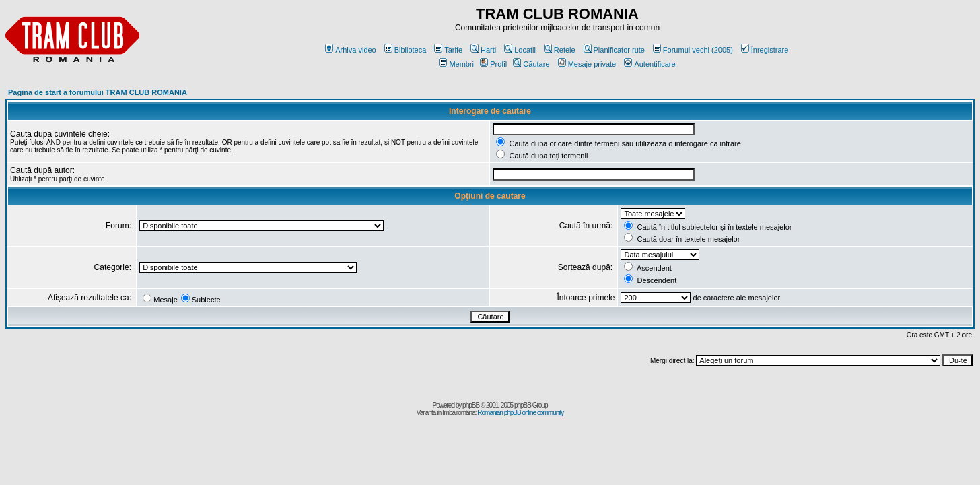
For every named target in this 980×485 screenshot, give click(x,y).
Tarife (448, 50)
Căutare (531, 64)
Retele (560, 50)
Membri (456, 64)
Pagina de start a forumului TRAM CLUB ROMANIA (98, 92)
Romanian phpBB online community (520, 413)
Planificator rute (614, 50)
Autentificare (650, 64)
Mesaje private (587, 64)
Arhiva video (351, 50)
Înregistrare (765, 50)
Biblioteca (406, 50)
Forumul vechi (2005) (693, 50)
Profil (493, 64)
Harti (483, 50)
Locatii (520, 50)
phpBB (471, 405)
